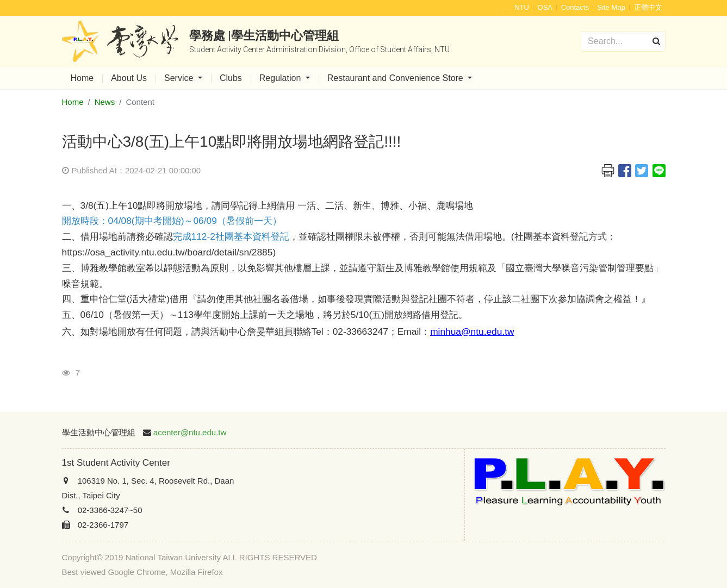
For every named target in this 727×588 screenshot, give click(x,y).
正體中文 (648, 7)
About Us (129, 78)
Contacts (575, 7)
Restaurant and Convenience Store (396, 78)
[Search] (623, 41)
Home (82, 78)
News (105, 102)
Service (180, 78)
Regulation (281, 78)
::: (507, 7)
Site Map (611, 7)
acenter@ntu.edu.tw (190, 432)
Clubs (231, 78)
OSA (545, 7)
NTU (522, 7)
